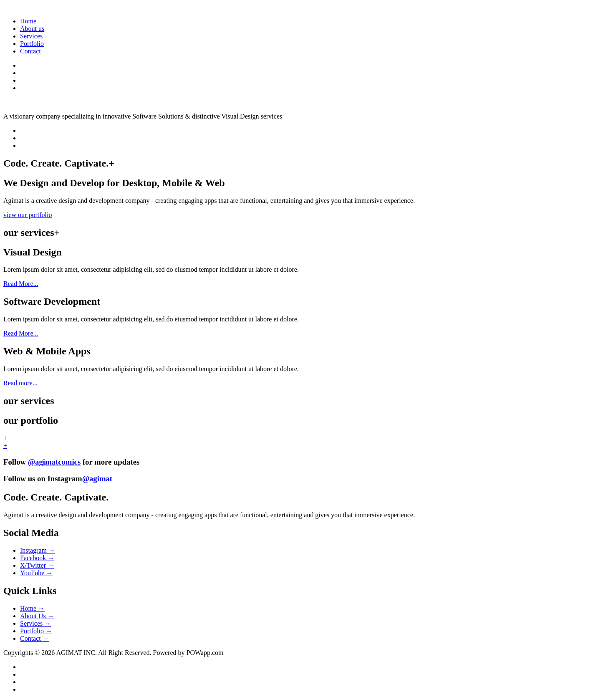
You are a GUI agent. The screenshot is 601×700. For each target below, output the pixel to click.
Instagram (38, 550)
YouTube (36, 573)
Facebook (37, 558)
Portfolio (32, 44)
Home (28, 21)
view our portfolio (28, 215)
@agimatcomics (54, 462)
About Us (37, 616)
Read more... (20, 383)
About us (32, 29)
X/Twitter (37, 565)
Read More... (21, 284)
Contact (30, 51)
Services (31, 36)
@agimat (97, 479)
